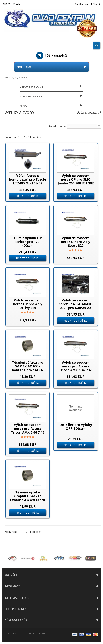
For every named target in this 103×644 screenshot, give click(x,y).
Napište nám (82, 4)
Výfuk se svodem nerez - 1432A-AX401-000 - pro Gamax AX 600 (76, 306)
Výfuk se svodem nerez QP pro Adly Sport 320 (76, 242)
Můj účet (11, 575)
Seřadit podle (57, 126)
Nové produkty (31, 96)
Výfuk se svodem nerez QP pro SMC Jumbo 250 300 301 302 (76, 179)
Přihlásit (96, 4)
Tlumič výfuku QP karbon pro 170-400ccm (28, 242)
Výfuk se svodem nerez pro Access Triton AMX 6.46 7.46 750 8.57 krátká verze (76, 368)
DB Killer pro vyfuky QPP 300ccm (76, 427)
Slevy (23, 106)
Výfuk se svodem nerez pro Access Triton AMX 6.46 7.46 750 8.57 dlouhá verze (28, 430)
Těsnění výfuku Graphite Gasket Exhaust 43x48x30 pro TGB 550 (28, 498)
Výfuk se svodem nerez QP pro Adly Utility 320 (28, 304)
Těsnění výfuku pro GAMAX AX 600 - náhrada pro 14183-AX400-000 (28, 368)
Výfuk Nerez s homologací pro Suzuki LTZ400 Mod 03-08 (28, 179)
